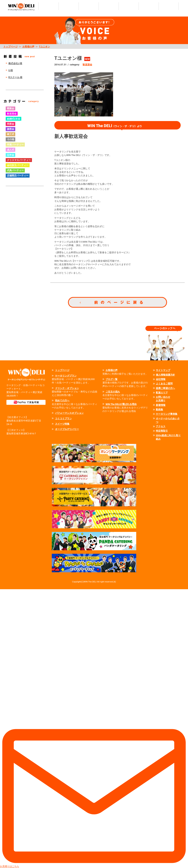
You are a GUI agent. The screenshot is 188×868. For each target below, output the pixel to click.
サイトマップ (163, 370)
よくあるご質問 (164, 384)
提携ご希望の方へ (165, 388)
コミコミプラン (63, 418)
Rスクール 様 (15, 77)
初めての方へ (62, 400)
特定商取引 (162, 431)
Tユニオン (44, 47)
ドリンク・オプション (67, 388)
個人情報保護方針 (165, 375)
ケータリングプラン (66, 376)
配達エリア (162, 393)
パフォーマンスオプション (69, 413)
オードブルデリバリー (67, 429)
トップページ (10, 47)
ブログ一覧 (112, 379)
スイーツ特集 (62, 424)
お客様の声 (28, 47)
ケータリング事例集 (167, 414)
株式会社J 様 (15, 63)
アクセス (161, 426)
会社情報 (161, 379)
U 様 (11, 70)
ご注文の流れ (113, 392)
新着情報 (161, 405)
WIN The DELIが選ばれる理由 (121, 404)
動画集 (159, 409)
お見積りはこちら (94, 728)
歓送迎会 (87, 65)
